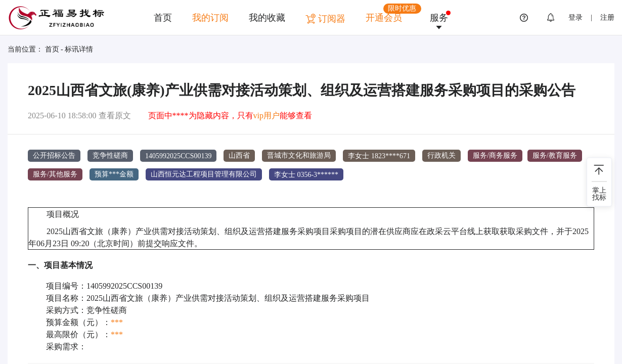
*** (117, 322)
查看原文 (115, 116)
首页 (163, 18)
